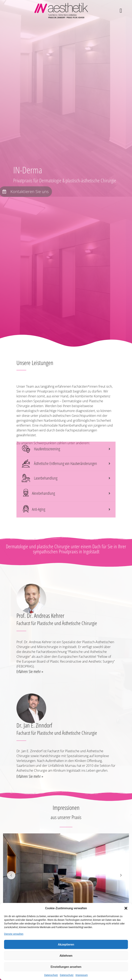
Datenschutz (51, 975)
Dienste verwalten (14, 934)
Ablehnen (66, 956)
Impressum (82, 975)
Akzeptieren (66, 945)
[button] (126, 908)
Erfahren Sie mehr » (30, 676)
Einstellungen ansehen (66, 967)
